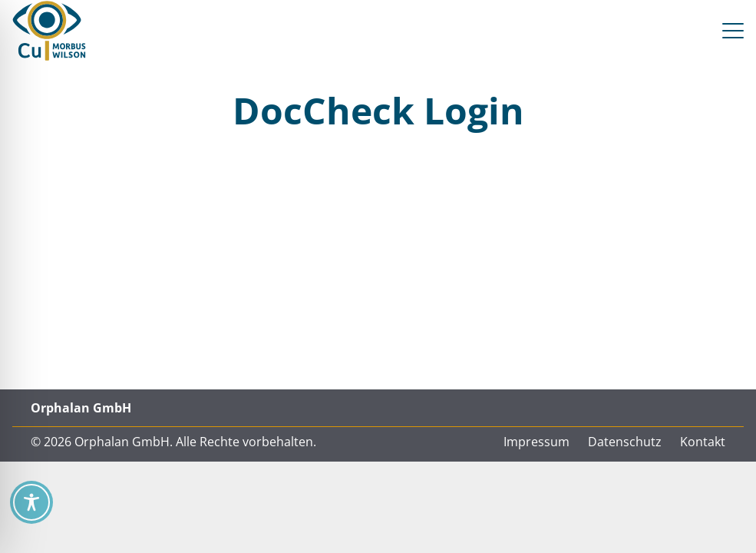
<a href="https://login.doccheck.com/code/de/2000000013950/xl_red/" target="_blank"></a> (378, 267)
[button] (733, 31)
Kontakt (703, 442)
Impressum (536, 442)
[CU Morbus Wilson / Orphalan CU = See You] (49, 31)
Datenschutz (625, 442)
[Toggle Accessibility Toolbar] (31, 502)
